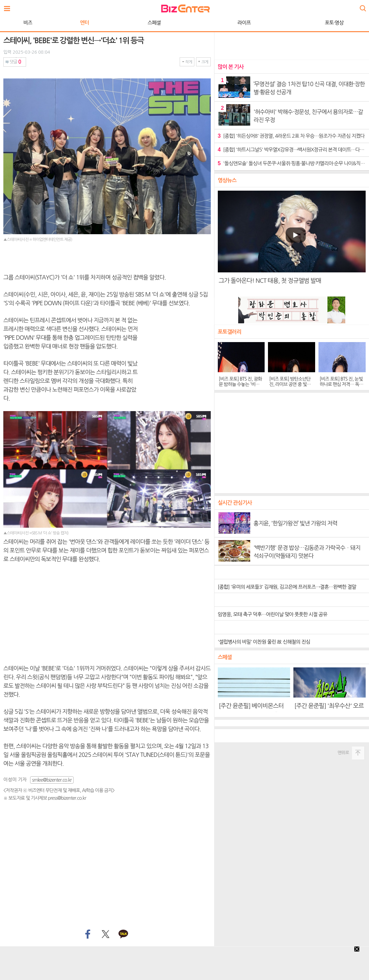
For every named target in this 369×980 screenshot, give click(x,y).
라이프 (244, 23)
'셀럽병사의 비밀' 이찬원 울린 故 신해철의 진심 (264, 642)
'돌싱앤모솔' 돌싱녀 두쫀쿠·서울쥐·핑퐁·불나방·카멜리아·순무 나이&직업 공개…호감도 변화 (292, 163)
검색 (362, 6)
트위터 (105, 934)
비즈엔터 (186, 9)
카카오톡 (123, 934)
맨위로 (343, 753)
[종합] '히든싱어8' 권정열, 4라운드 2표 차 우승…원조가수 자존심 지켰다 (291, 136)
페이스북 (87, 934)
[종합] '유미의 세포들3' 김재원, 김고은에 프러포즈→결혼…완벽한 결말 (287, 587)
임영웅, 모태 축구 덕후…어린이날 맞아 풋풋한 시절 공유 (272, 614)
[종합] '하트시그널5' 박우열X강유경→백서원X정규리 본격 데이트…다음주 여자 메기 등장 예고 (292, 150)
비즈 (28, 23)
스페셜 (154, 23)
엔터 (84, 23)
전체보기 (9, 7)
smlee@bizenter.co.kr (52, 780)
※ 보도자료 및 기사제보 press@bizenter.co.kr (45, 798)
